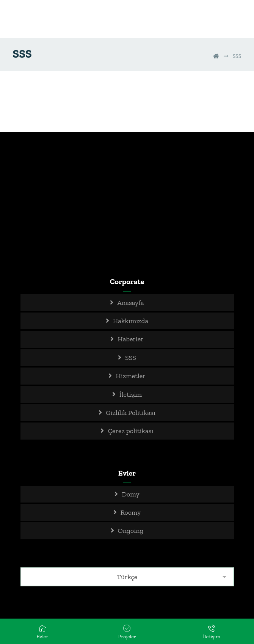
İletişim (131, 394)
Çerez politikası (130, 431)
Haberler (130, 339)
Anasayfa (131, 303)
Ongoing (131, 531)
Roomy (131, 512)
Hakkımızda (131, 321)
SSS (131, 358)
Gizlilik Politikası (131, 413)
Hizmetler (130, 376)
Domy (130, 494)
